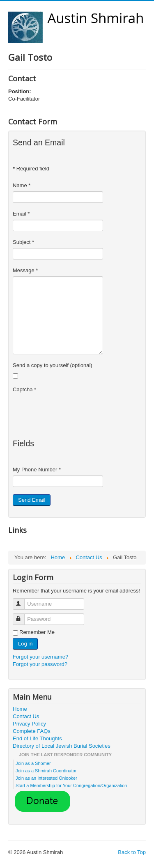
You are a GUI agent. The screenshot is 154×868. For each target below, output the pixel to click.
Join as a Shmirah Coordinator (46, 771)
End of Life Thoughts (37, 738)
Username (22, 600)
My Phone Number (37, 470)
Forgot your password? (40, 664)
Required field (31, 169)
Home (20, 709)
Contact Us (26, 716)
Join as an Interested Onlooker (46, 778)
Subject (23, 242)
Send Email (32, 500)
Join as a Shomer (33, 763)
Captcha (24, 389)
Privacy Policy (29, 724)
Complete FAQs (32, 731)
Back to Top (132, 852)
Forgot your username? (40, 657)
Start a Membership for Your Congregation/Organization (71, 785)
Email (21, 214)
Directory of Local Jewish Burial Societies (62, 746)
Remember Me (37, 632)
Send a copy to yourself (41, 365)
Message (25, 270)
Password (22, 616)
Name (22, 185)
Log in (25, 644)
